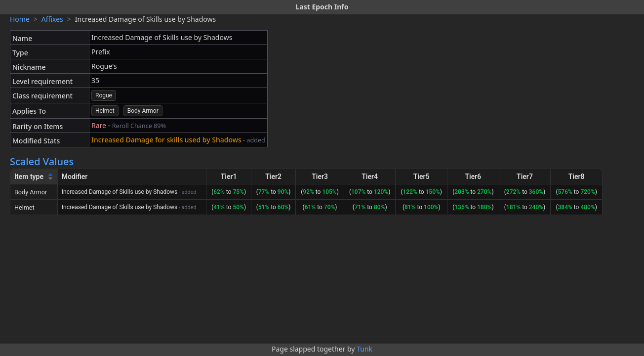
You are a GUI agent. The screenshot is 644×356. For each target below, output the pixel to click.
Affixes (52, 19)
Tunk (364, 349)
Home (20, 19)
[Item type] (34, 177)
